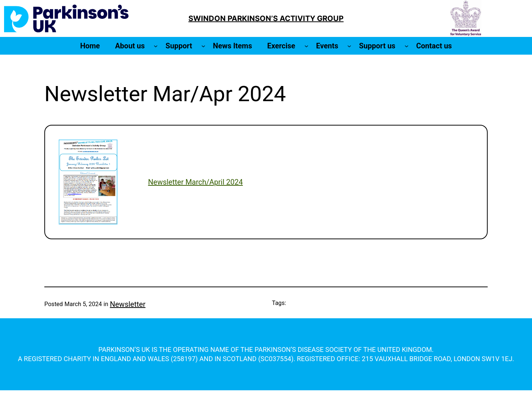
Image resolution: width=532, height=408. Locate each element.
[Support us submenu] (407, 46)
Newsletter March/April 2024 (196, 182)
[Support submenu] (203, 46)
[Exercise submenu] (306, 46)
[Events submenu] (349, 46)
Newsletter (128, 304)
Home (90, 46)
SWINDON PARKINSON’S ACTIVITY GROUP (266, 18)
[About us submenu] (156, 46)
